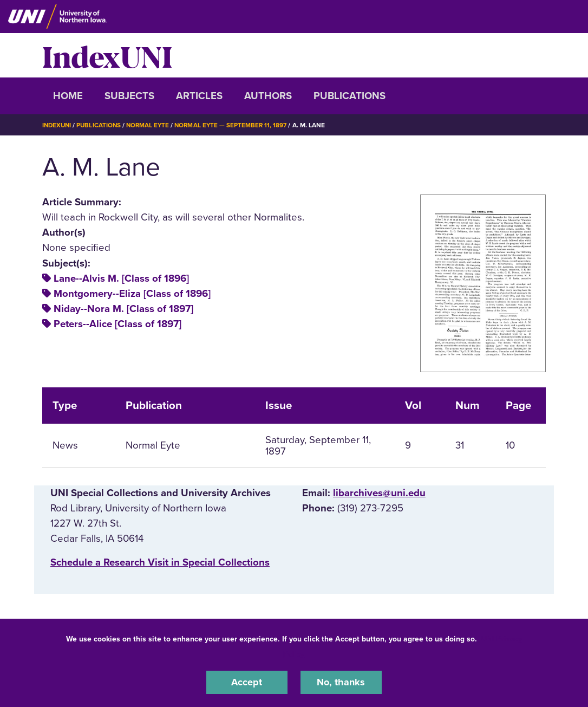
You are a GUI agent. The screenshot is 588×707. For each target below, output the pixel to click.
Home (68, 96)
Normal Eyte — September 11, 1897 (237, 125)
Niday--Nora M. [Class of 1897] (123, 309)
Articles (199, 96)
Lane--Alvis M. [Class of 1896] (121, 278)
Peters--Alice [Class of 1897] (117, 324)
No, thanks (341, 682)
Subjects (129, 96)
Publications (349, 96)
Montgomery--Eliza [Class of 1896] (132, 294)
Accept (247, 682)
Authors (268, 96)
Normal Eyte (152, 125)
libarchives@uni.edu (379, 493)
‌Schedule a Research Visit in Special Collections (160, 562)
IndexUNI (107, 55)
